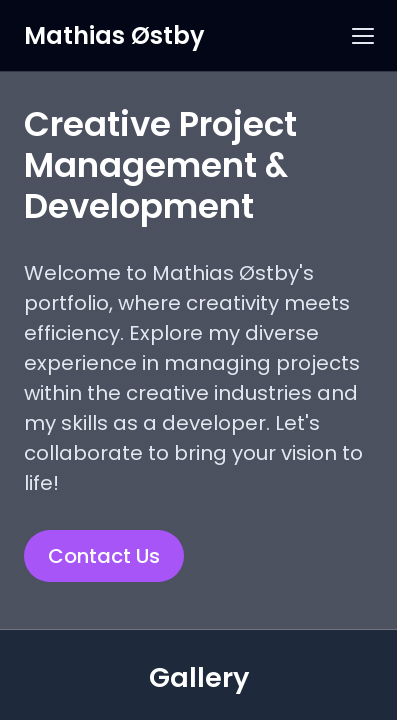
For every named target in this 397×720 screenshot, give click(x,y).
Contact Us (104, 556)
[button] (363, 36)
